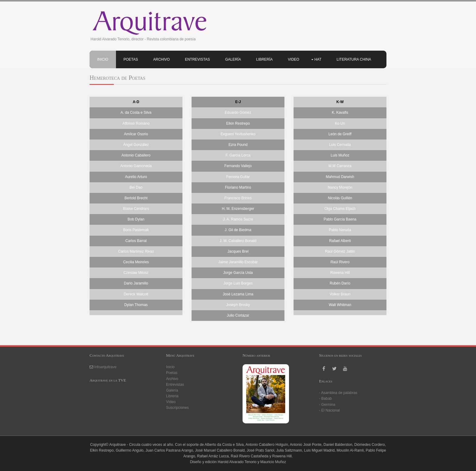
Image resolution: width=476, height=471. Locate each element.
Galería (233, 59)
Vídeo (171, 402)
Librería (265, 59)
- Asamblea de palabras (338, 393)
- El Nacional (329, 410)
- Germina (327, 405)
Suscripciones (177, 408)
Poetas (131, 59)
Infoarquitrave (105, 367)
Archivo (161, 59)
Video (293, 59)
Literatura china (354, 59)
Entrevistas (197, 59)
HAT (318, 59)
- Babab (325, 399)
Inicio (103, 59)
